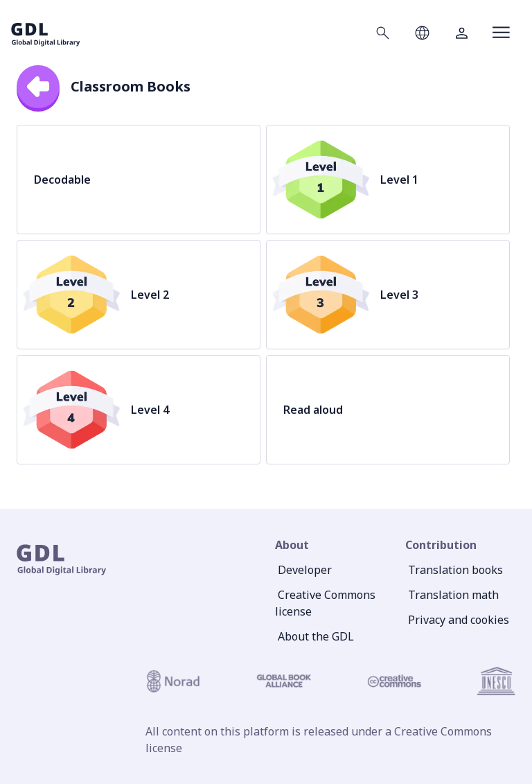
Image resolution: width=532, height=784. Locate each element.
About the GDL (316, 636)
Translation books (455, 570)
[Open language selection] (422, 33)
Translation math (453, 595)
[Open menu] (501, 33)
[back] (38, 87)
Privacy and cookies (459, 620)
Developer (305, 570)
